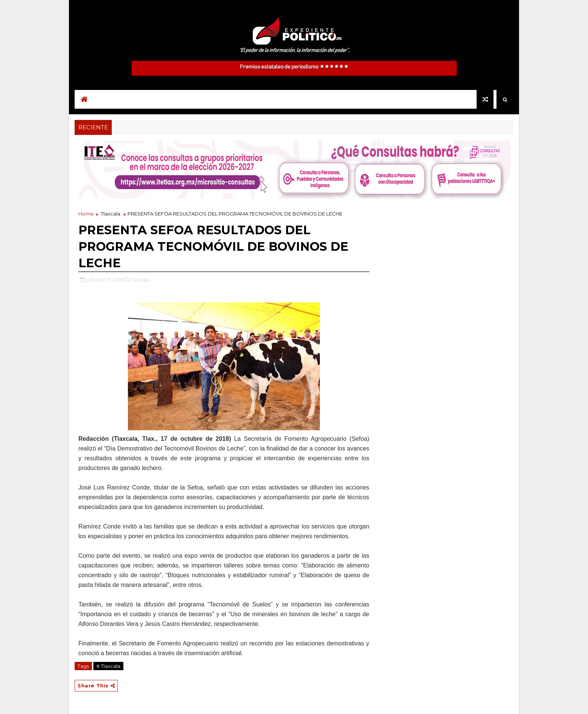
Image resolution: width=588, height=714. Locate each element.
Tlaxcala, (141, 280)
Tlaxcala (111, 214)
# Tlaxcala (108, 666)
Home (86, 214)
